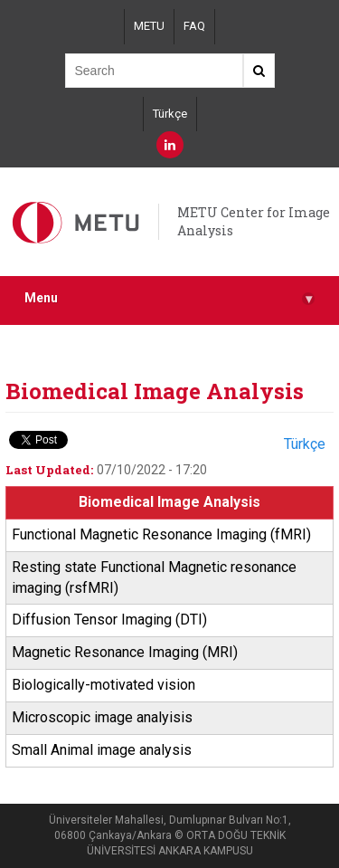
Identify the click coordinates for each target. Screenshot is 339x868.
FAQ (194, 26)
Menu (169, 298)
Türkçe (170, 114)
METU (149, 26)
